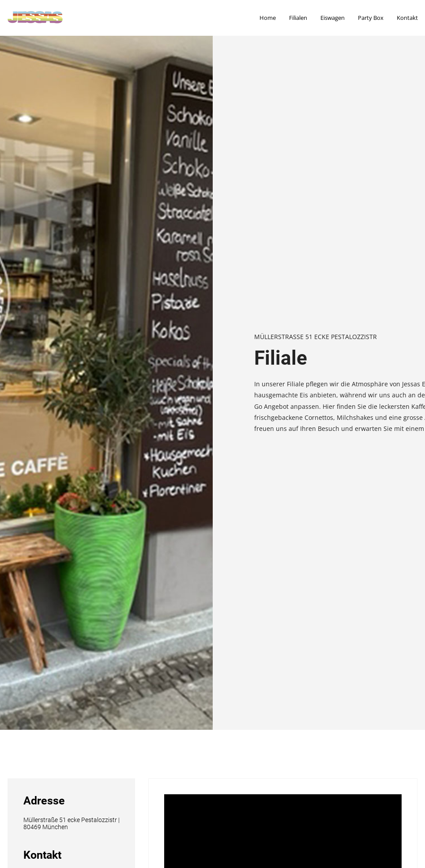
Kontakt (407, 18)
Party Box (371, 18)
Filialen (298, 18)
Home (268, 18)
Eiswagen (333, 18)
